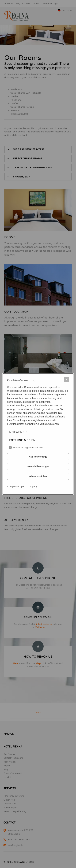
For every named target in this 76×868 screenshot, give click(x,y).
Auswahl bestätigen (38, 466)
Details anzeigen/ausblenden (28, 447)
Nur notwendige (38, 457)
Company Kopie (16, 486)
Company (32, 486)
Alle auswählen (38, 476)
